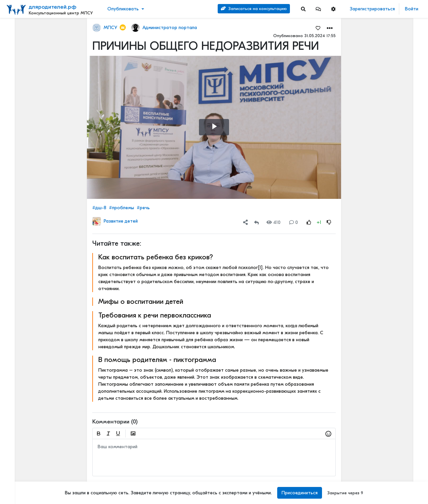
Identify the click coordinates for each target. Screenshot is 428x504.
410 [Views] (274, 222)
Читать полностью (382, 147)
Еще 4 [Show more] (20, 158)
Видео (15, 49)
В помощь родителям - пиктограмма (157, 360)
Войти (412, 9)
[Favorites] (318, 28)
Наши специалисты (27, 484)
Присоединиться (300, 493)
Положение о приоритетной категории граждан (34, 470)
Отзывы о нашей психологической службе (386, 117)
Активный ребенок (383, 236)
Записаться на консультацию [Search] (254, 9)
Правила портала (26, 385)
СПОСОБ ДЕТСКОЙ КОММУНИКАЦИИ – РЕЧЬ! (392, 383)
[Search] (303, 9)
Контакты (18, 371)
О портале (19, 378)
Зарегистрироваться (372, 9)
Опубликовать (123, 9)
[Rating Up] (309, 222)
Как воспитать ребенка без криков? (156, 257)
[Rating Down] (329, 222)
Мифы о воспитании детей (141, 301)
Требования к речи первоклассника (155, 315)
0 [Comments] (294, 222)
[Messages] (318, 9)
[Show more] (56, 169)
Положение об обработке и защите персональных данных (35, 413)
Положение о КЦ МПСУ (32, 456)
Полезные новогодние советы (392, 352)
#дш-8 (99, 208)
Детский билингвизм (384, 191)
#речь (143, 208)
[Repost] (256, 222)
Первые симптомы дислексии (392, 313)
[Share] (245, 222)
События (18, 60)
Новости (18, 39)
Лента (15, 29)
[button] (318, 9)
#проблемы (122, 208)
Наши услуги (392, 53)
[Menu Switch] (36, 498)
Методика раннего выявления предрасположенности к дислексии (392, 415)
